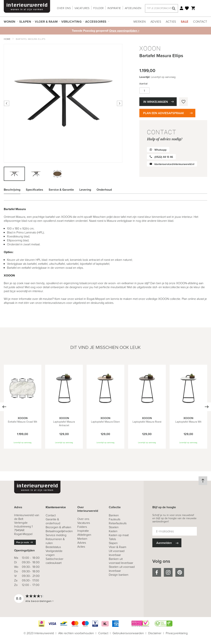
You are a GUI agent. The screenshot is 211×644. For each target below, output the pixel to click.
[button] (36, 174)
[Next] (207, 407)
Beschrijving (12, 190)
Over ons (64, 8)
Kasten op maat (119, 535)
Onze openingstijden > (124, 31)
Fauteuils (115, 519)
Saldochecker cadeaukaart (54, 561)
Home (7, 39)
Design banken (119, 575)
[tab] (15, 190)
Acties (171, 22)
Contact (200, 22)
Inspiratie (114, 8)
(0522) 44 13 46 (164, 157)
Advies (156, 22)
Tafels (112, 539)
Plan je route (23, 542)
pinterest (180, 572)
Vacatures (82, 8)
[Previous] (4, 407)
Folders (82, 527)
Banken (114, 515)
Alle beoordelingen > (40, 601)
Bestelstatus (53, 547)
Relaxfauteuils (118, 523)
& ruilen (55, 541)
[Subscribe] (167, 543)
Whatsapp (160, 150)
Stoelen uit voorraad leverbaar (122, 569)
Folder (99, 8)
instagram (168, 572)
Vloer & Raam (118, 547)
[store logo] (27, 6)
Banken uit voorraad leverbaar (121, 561)
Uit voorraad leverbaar (117, 553)
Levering (85, 190)
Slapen (113, 543)
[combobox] (162, 8)
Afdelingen (133, 8)
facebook (157, 572)
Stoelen (114, 527)
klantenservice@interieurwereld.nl (174, 164)
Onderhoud (104, 190)
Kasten (113, 531)
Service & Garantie (61, 190)
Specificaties (35, 190)
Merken (140, 22)
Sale (185, 22)
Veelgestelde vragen (54, 553)
